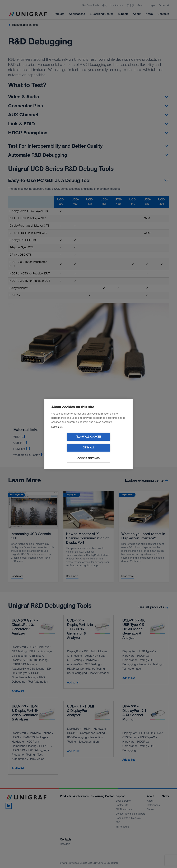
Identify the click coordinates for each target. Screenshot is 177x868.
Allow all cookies (69, 442)
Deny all (108, 442)
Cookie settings (89, 453)
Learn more (57, 432)
